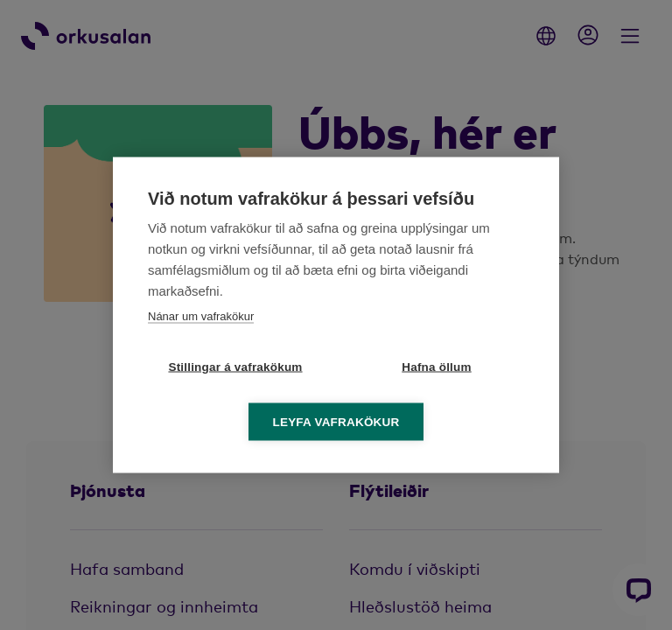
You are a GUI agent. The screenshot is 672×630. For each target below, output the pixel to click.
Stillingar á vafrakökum (235, 367)
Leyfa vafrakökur (336, 422)
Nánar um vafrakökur (201, 316)
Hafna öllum (436, 367)
